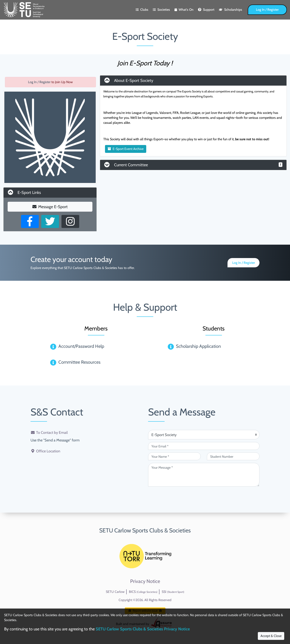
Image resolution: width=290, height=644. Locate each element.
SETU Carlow (115, 592)
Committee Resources (79, 362)
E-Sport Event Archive (126, 149)
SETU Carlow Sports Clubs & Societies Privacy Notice (143, 629)
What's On (184, 10)
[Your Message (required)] (204, 475)
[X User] (50, 221)
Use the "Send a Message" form (55, 440)
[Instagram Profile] (70, 221)
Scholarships (230, 10)
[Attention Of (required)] (204, 435)
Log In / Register (267, 10)
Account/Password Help (81, 346)
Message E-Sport (50, 207)
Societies (161, 10)
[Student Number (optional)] (233, 456)
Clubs (142, 10)
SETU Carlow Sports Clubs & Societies (145, 530)
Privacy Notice (145, 581)
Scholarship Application (198, 346)
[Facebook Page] (30, 221)
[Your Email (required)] (204, 446)
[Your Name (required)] (174, 456)
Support (206, 10)
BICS (143, 592)
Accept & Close (271, 636)
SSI (173, 592)
